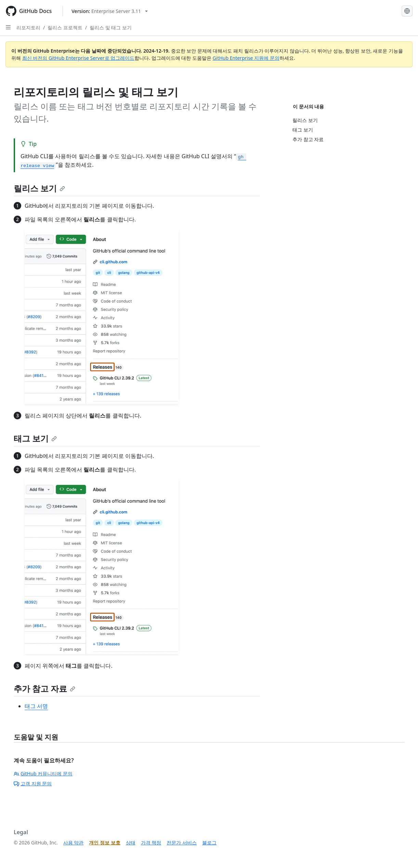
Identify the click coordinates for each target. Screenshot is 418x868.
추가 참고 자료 (44, 688)
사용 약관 (74, 843)
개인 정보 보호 (104, 843)
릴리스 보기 (39, 188)
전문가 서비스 (182, 843)
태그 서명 (36, 706)
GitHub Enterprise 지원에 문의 (246, 58)
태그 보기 (35, 438)
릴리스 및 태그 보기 (111, 28)
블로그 (209, 843)
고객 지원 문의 (33, 783)
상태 (131, 843)
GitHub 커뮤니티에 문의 (43, 774)
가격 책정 (151, 843)
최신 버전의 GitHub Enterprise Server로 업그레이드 (79, 58)
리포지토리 (28, 28)
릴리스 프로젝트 (65, 28)
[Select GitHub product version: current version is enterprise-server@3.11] (110, 11)
